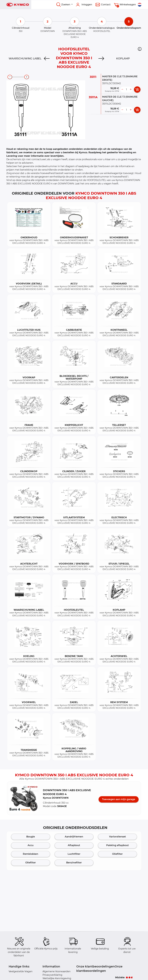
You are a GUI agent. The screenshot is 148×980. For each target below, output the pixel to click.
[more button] (131, 90)
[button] (140, 49)
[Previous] (47, 59)
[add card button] (137, 90)
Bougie (31, 837)
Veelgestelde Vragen (21, 971)
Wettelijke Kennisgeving (57, 978)
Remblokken (30, 854)
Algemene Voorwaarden (57, 971)
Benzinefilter (74, 863)
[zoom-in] (27, 77)
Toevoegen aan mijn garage (119, 799)
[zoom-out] (10, 77)
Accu (31, 845)
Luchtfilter (74, 854)
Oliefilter (117, 854)
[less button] (122, 90)
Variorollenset (118, 837)
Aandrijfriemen (74, 837)
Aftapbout (74, 845)
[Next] (101, 59)
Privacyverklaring (52, 975)
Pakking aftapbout (118, 845)
